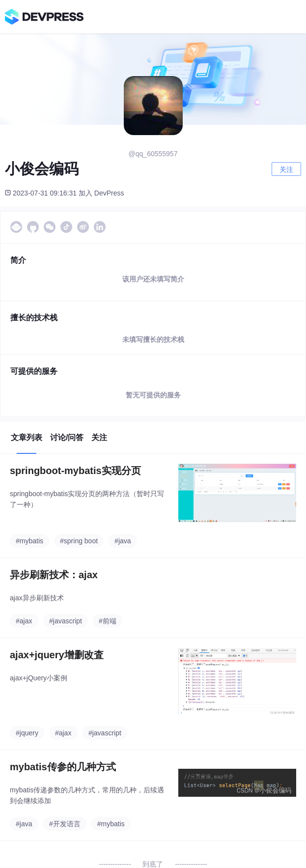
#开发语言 (65, 824)
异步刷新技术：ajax (54, 575)
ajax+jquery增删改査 (57, 655)
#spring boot (79, 541)
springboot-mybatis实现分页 (75, 471)
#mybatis (29, 541)
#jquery (27, 733)
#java (123, 541)
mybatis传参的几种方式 (63, 767)
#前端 (108, 621)
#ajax (24, 621)
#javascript (66, 621)
